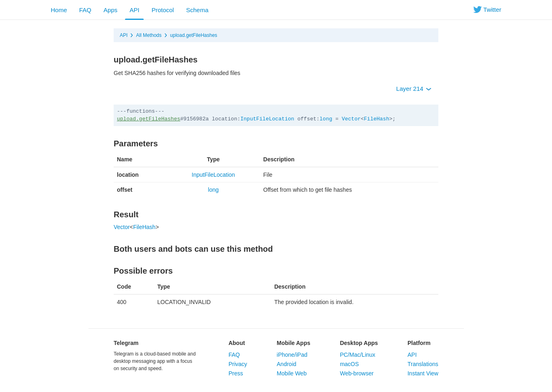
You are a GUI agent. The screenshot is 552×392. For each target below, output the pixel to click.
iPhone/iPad (292, 355)
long (326, 119)
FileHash (377, 119)
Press (236, 373)
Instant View (423, 373)
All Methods (149, 35)
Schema (197, 10)
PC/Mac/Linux (357, 355)
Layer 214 (414, 89)
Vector (351, 119)
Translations (423, 364)
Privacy (238, 364)
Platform (419, 343)
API (134, 10)
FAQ (85, 10)
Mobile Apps (294, 343)
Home (59, 10)
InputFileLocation (267, 119)
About (237, 343)
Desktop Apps (359, 343)
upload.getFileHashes (194, 35)
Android (287, 364)
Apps (110, 10)
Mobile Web (292, 373)
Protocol (163, 10)
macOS (349, 364)
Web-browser (357, 373)
